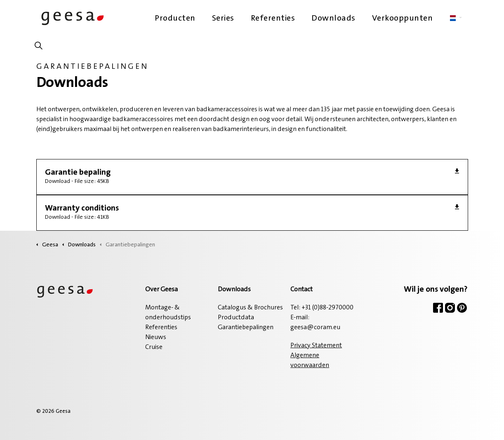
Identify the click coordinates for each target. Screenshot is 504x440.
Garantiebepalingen (246, 328)
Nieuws (156, 337)
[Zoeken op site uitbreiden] (39, 47)
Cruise (154, 347)
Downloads (333, 19)
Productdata (236, 318)
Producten (175, 19)
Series (223, 19)
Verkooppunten (403, 19)
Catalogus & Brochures (250, 308)
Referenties (273, 19)
